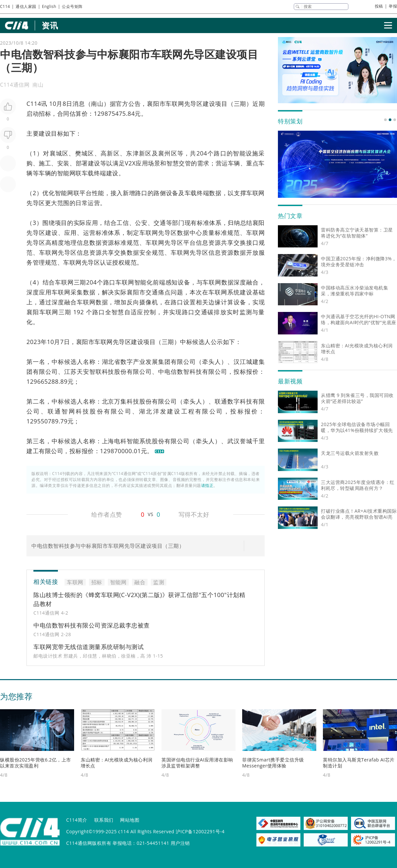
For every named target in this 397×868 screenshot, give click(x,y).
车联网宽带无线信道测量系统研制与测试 (88, 647)
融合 (252, 282)
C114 (5, 6)
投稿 (379, 6)
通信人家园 (26, 6)
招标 (45, 113)
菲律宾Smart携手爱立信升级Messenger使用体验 (273, 763)
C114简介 (77, 820)
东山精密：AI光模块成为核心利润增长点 (117, 763)
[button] (385, 120)
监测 (246, 312)
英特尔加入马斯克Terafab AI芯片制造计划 (359, 763)
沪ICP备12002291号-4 (200, 831)
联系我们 (104, 820)
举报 (393, 6)
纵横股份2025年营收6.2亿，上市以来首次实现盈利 (36, 763)
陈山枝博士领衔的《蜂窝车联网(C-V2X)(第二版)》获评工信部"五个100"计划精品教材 (139, 599)
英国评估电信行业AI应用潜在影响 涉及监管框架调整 (197, 763)
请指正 (207, 485)
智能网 (66, 173)
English (49, 6)
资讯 (50, 25)
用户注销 (180, 843)
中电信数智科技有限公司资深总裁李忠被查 (92, 625)
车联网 (175, 104)
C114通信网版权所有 (89, 843)
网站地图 (130, 820)
